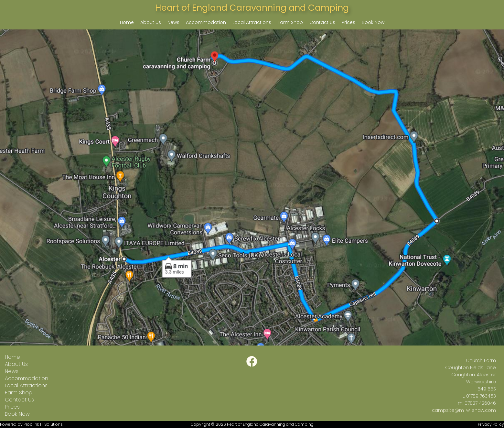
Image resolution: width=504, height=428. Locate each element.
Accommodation (206, 22)
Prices (349, 22)
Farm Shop (290, 22)
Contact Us (322, 22)
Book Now (373, 22)
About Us (151, 22)
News (173, 22)
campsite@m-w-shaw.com (464, 410)
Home (127, 22)
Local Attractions (252, 22)
